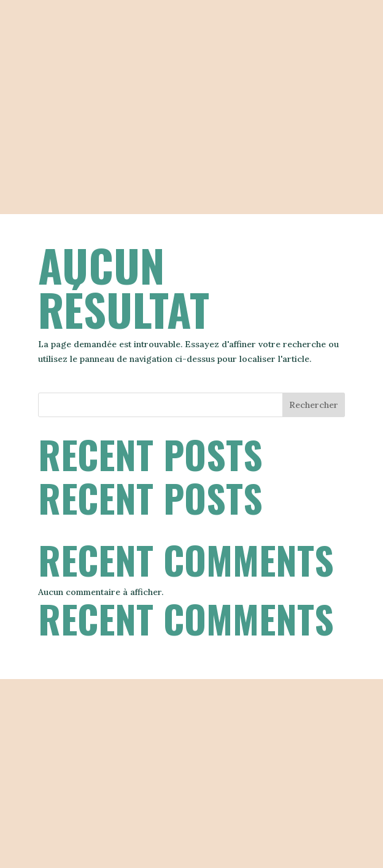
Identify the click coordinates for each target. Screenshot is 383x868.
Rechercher (314, 405)
